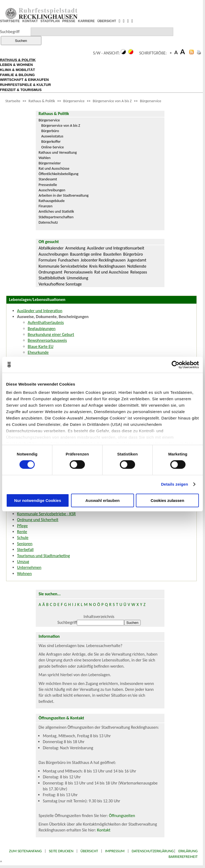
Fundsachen (69, 260)
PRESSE (69, 21)
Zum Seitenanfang (25, 851)
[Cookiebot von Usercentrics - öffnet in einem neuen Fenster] (176, 364)
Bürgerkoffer (51, 141)
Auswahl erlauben (102, 500)
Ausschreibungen (52, 190)
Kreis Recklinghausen (107, 266)
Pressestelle (48, 185)
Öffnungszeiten (122, 816)
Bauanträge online (86, 254)
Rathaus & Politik (42, 101)
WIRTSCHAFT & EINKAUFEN (24, 80)
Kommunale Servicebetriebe (63, 266)
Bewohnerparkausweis (47, 340)
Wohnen (24, 574)
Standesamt (48, 179)
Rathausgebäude (52, 201)
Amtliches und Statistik (56, 211)
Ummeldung (77, 278)
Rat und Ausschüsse (54, 168)
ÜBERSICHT (107, 21)
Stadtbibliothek (52, 278)
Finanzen (45, 206)
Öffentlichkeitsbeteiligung (58, 174)
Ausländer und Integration (40, 311)
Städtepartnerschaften (56, 217)
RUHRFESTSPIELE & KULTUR (25, 85)
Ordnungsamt (50, 272)
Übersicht (89, 851)
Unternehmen (29, 567)
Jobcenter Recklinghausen (103, 260)
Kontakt (104, 830)
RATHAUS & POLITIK (18, 60)
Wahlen (44, 158)
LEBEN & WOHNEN (16, 65)
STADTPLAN (50, 21)
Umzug (23, 562)
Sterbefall (25, 550)
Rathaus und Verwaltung (58, 152)
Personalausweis (78, 272)
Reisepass (139, 272)
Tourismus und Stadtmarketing (44, 556)
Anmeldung (75, 248)
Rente (22, 532)
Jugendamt (137, 260)
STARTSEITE (10, 21)
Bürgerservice (74, 101)
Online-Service (52, 147)
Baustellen (112, 254)
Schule (23, 538)
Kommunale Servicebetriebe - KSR (46, 514)
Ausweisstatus (52, 136)
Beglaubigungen (42, 329)
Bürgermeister (50, 163)
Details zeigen (174, 484)
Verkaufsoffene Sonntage (60, 284)
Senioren (25, 544)
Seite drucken (61, 851)
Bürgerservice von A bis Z (112, 101)
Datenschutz (48, 222)
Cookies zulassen (167, 500)
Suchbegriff (10, 32)
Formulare (47, 260)
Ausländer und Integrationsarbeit (116, 248)
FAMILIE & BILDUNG (17, 75)
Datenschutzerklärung (153, 851)
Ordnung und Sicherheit (38, 520)
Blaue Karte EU (41, 346)
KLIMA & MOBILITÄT (17, 70)
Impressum (115, 851)
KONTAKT (30, 21)
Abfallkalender (51, 248)
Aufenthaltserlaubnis (46, 322)
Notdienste (137, 266)
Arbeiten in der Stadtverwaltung (63, 195)
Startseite (13, 101)
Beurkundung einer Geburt (51, 334)
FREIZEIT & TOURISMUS (21, 90)
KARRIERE (86, 21)
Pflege (22, 526)
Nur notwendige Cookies (38, 500)
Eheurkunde (38, 352)
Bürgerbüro (50, 131)
